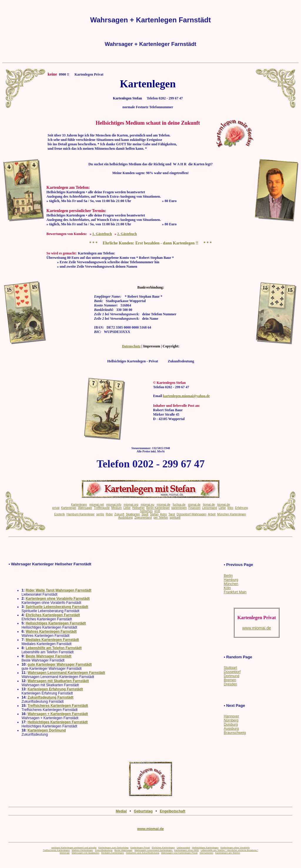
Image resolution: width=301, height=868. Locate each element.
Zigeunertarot (143, 518)
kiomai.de (224, 505)
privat (56, 508)
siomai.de (194, 505)
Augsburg (231, 729)
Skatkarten (133, 514)
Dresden (230, 684)
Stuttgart (230, 668)
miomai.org (131, 505)
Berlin (228, 576)
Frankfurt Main (235, 592)
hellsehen (147, 511)
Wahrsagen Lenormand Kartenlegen (154, 850)
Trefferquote (102, 508)
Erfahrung (241, 508)
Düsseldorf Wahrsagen (192, 514)
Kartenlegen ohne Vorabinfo (235, 848)
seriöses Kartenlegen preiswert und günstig (74, 848)
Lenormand (210, 508)
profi (157, 511)
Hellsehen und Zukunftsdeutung (142, 853)
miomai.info (114, 505)
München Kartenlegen (232, 514)
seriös (100, 514)
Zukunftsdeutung (104, 850)
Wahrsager (85, 508)
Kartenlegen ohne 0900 (187, 850)
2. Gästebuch (127, 234)
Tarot (172, 514)
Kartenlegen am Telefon (228, 853)
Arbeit (212, 514)
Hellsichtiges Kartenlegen (205, 848)
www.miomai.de (150, 829)
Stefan (154, 514)
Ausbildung (125, 518)
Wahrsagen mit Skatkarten (86, 853)
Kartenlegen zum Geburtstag (113, 848)
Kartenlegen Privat (140, 848)
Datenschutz (131, 346)
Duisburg (231, 724)
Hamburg (231, 580)
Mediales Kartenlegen (112, 853)
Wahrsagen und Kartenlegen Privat (179, 853)
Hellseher (138, 508)
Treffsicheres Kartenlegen (56, 850)
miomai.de (163, 505)
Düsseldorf (232, 672)
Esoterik (60, 514)
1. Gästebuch (102, 234)
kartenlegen (179, 508)
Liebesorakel (183, 848)
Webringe (65, 853)
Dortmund (231, 676)
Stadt (145, 514)
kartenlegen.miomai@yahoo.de (186, 396)
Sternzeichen (206, 853)
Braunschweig (235, 733)
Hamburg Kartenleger (81, 514)
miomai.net (97, 505)
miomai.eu (148, 505)
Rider (109, 514)
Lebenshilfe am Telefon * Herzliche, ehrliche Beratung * (230, 850)
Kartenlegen (79, 505)
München (231, 584)
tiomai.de (209, 505)
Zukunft (119, 514)
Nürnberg (231, 720)
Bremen (230, 680)
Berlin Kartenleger (158, 508)
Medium (117, 508)
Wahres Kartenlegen (82, 850)
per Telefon (161, 518)
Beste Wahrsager (123, 850)
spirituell (175, 518)
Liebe (127, 508)
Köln (227, 588)
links (230, 508)
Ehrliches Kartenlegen (163, 848)
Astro (163, 514)
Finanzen (194, 508)
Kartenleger (69, 508)
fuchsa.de (179, 505)
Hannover (231, 716)
